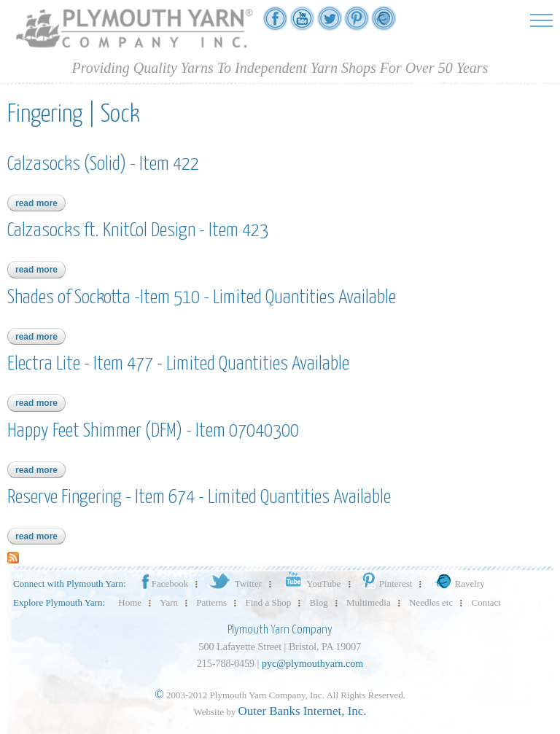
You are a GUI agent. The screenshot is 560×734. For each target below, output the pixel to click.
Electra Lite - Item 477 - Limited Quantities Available (178, 364)
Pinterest (386, 583)
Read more (40, 203)
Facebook (164, 583)
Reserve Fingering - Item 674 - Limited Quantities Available (199, 497)
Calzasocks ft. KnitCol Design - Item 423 (138, 231)
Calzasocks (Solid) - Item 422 (103, 164)
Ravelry (458, 583)
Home (130, 602)
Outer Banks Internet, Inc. (303, 711)
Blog (319, 602)
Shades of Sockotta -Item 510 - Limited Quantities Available (202, 298)
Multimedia (369, 602)
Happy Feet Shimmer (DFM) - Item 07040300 (153, 431)
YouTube (310, 583)
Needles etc (431, 602)
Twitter (234, 583)
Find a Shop (268, 602)
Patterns (211, 602)
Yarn (169, 602)
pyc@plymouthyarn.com (312, 664)
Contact (486, 602)
